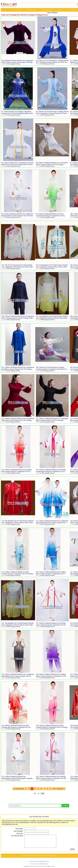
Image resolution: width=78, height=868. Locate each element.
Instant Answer (46, 858)
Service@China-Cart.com (43, 864)
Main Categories (31, 10)
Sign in (50, 13)
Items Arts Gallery (27, 858)
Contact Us (61, 10)
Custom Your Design (47, 10)
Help (40, 858)
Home (20, 10)
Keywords (54, 858)
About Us (36, 858)
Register (55, 13)
